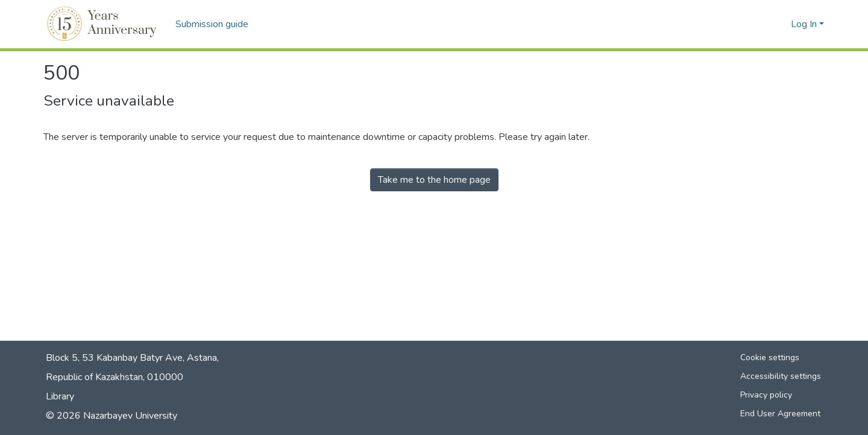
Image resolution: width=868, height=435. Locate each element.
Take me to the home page (434, 180)
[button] (103, 24)
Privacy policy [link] (766, 395)
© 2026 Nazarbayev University (112, 416)
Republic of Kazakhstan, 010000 (115, 377)
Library (60, 396)
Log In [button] (805, 24)
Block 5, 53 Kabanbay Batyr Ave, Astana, (132, 358)
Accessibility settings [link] (781, 376)
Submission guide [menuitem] (212, 24)
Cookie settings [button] (770, 357)
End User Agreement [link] (780, 414)
